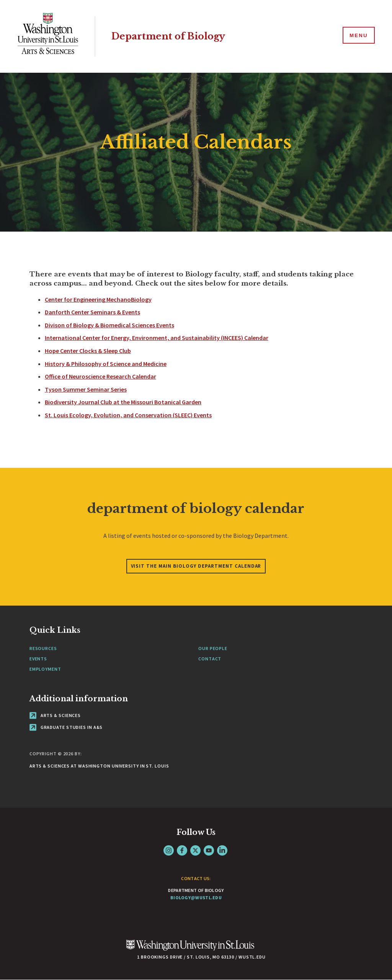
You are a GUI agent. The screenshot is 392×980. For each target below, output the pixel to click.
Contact (210, 659)
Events (38, 659)
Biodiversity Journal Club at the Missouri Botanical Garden (123, 402)
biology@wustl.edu (196, 898)
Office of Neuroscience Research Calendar (100, 376)
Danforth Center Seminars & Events (92, 312)
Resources (43, 648)
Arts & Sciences (55, 715)
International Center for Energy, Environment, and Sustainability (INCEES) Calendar (157, 338)
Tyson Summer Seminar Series (86, 389)
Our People (213, 648)
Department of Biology (171, 36)
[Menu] (358, 36)
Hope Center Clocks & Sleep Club (88, 351)
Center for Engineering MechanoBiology (98, 299)
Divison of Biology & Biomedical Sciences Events (109, 325)
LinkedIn (222, 850)
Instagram (169, 850)
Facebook (182, 850)
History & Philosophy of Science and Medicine (106, 364)
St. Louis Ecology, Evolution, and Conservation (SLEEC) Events (128, 415)
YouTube (209, 850)
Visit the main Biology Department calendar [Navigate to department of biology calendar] (196, 566)
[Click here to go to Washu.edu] (190, 949)
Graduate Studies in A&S (66, 727)
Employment (45, 669)
